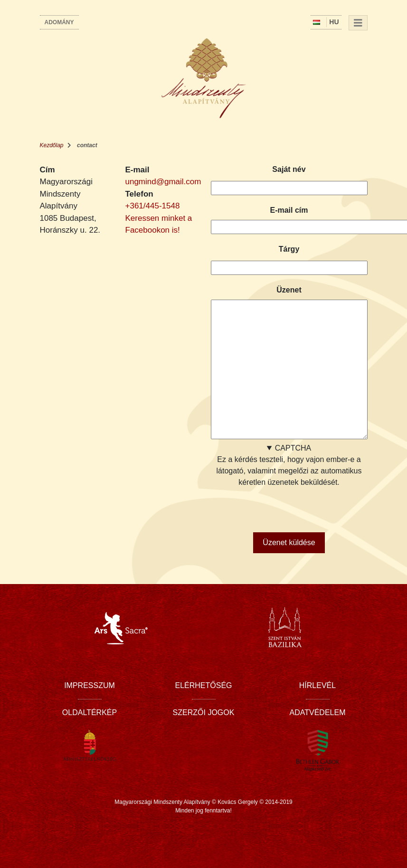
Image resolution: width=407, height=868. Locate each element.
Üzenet (289, 290)
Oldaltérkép (90, 712)
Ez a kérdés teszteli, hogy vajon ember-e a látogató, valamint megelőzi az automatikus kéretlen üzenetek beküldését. (289, 484)
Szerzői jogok (204, 712)
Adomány (59, 22)
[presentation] (283, 507)
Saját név (289, 169)
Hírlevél (317, 685)
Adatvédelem (318, 712)
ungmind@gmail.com (163, 182)
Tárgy (289, 249)
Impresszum (90, 685)
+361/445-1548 (153, 206)
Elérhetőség (203, 685)
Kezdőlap (52, 145)
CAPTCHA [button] (293, 448)
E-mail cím (289, 210)
